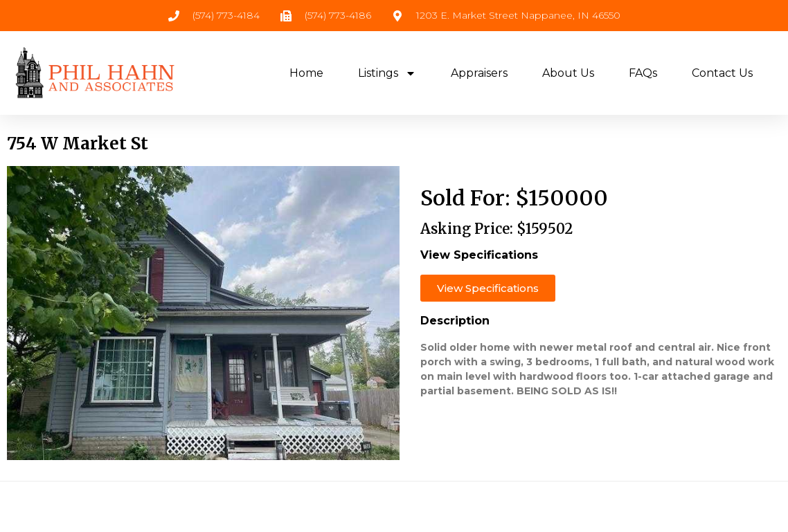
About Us (568, 73)
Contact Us (722, 73)
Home (306, 73)
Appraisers (479, 73)
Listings (387, 73)
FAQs (643, 73)
